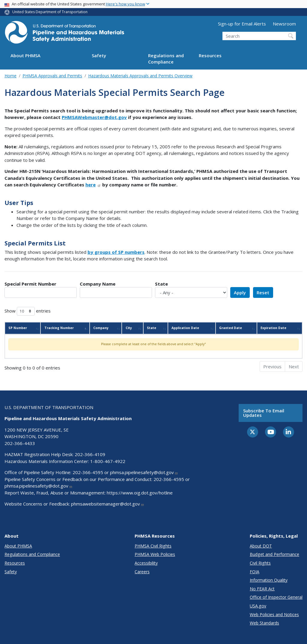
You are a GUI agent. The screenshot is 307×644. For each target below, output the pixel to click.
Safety (99, 55)
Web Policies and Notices (274, 614)
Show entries (28, 311)
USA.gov (258, 606)
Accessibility (146, 563)
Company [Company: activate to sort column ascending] (101, 328)
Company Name (98, 284)
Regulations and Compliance (166, 59)
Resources (210, 55)
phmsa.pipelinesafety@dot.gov (144, 472)
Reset (263, 292)
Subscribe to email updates (264, 413)
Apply (240, 292)
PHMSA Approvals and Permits (52, 76)
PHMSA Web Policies (155, 554)
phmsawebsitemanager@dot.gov (108, 504)
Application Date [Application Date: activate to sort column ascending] (185, 328)
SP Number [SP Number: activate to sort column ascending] (18, 328)
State (161, 284)
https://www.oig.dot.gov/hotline (140, 493)
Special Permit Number (30, 284)
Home (10, 76)
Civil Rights (260, 563)
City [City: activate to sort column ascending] (129, 328)
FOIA (255, 572)
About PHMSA (25, 55)
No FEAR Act (262, 589)
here (93, 185)
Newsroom (284, 24)
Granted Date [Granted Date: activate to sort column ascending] (231, 328)
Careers (142, 572)
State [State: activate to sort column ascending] (152, 328)
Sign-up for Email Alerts (242, 24)
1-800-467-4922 (108, 461)
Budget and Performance (274, 554)
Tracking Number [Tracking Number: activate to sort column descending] (59, 328)
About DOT (261, 546)
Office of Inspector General (276, 597)
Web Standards (264, 623)
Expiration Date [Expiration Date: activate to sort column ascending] (273, 328)
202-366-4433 (20, 443)
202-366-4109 (90, 454)
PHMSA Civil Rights (153, 546)
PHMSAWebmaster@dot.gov (94, 117)
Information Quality (269, 580)
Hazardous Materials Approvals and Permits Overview (140, 76)
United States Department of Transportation (50, 12)
